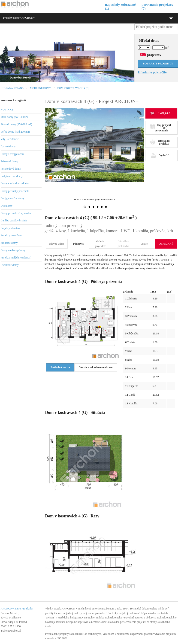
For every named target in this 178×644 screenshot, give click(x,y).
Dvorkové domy (10, 265)
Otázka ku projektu (160, 142)
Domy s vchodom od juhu (15, 183)
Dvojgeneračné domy (13, 198)
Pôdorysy (78, 244)
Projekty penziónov (12, 235)
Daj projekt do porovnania (161, 128)
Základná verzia (60, 367)
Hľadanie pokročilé (152, 72)
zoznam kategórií (13, 100)
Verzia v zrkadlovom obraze (96, 367)
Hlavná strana (13, 88)
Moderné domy (41, 88)
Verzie (144, 244)
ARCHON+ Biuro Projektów (17, 609)
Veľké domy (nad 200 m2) (15, 132)
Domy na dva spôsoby (13, 250)
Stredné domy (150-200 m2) (16, 124)
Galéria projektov (100, 244)
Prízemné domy (9, 161)
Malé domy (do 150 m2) (14, 117)
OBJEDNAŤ (166, 244)
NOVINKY (7, 110)
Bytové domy (8, 146)
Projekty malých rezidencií (16, 258)
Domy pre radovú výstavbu (16, 213)
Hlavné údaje (57, 244)
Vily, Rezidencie (10, 139)
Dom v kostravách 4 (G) (73, 88)
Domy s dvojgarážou (12, 154)
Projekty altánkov (11, 228)
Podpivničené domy (12, 176)
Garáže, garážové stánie (14, 220)
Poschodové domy (11, 169)
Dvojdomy (7, 206)
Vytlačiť (160, 155)
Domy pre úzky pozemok (15, 191)
